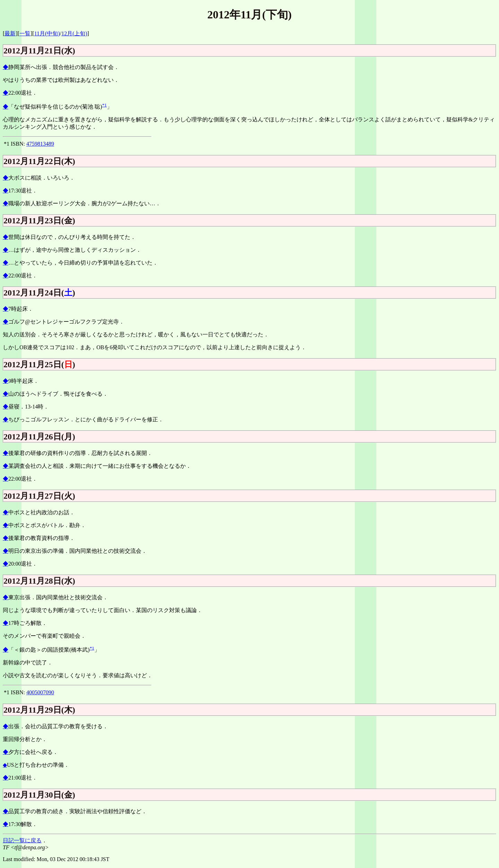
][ (32, 33)
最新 (10, 33)
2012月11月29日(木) (39, 710)
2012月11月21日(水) (39, 51)
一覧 (25, 33)
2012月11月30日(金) (39, 795)
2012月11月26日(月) (39, 437)
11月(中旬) (47, 33)
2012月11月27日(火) (39, 496)
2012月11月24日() (39, 293)
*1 (104, 105)
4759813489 (40, 144)
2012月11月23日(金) (39, 221)
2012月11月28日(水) (39, 581)
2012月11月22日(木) (39, 161)
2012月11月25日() (39, 364)
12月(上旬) (74, 33)
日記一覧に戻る (22, 840)
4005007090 (40, 692)
